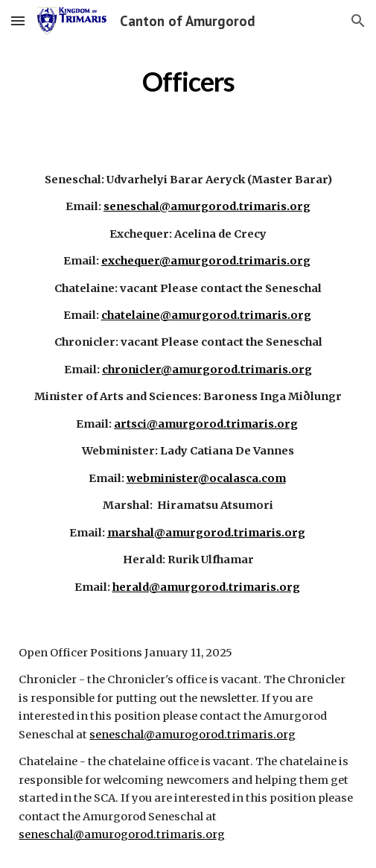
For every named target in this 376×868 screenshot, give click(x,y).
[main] (188, 78)
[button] (18, 20)
